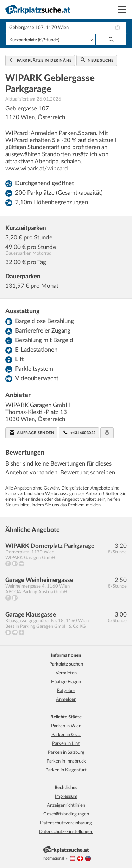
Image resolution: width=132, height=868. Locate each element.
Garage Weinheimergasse (39, 580)
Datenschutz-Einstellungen (66, 832)
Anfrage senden (32, 432)
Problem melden (84, 505)
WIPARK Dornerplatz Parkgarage (50, 546)
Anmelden (66, 700)
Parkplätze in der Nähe (41, 60)
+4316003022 (79, 432)
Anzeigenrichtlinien (66, 805)
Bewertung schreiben (88, 472)
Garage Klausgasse (31, 615)
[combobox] (66, 28)
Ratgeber (66, 691)
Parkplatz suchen (66, 664)
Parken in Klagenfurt (66, 770)
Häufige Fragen (66, 682)
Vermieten (66, 673)
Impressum (66, 797)
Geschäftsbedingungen (66, 814)
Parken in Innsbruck (66, 761)
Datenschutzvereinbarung (66, 823)
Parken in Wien (66, 726)
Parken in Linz (66, 744)
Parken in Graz (66, 735)
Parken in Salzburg (66, 752)
